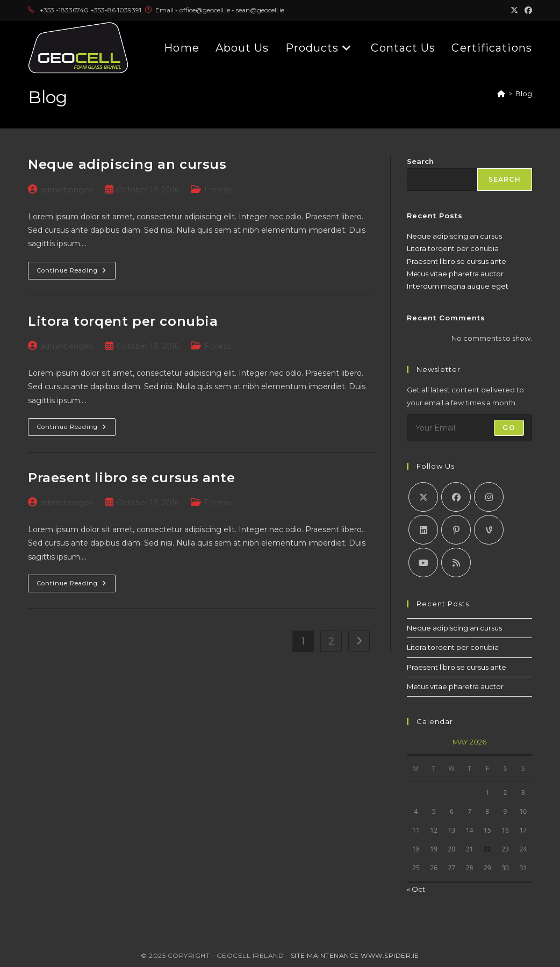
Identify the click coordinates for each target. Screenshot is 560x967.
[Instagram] (489, 497)
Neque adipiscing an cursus (127, 164)
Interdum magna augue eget (458, 286)
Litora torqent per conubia (123, 321)
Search (420, 161)
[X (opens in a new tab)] (514, 10)
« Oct (416, 889)
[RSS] (456, 563)
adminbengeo (67, 190)
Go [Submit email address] (509, 428)
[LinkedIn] (423, 530)
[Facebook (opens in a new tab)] (527, 10)
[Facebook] (456, 497)
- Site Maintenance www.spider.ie (353, 955)
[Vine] (489, 530)
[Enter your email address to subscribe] (469, 428)
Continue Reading (76, 268)
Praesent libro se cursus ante (131, 478)
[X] (423, 497)
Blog (524, 94)
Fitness (218, 190)
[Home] (501, 94)
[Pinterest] (456, 530)
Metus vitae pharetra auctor (455, 274)
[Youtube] (423, 563)
